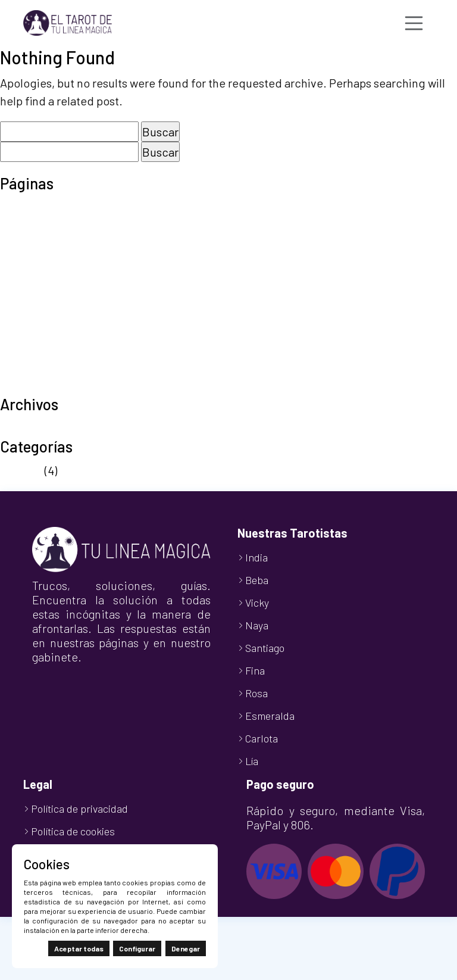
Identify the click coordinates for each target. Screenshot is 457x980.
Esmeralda (270, 716)
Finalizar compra (43, 243)
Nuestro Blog (34, 279)
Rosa (256, 693)
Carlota (262, 738)
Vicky (257, 603)
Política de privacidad (57, 314)
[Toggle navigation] (414, 23)
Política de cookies (49, 297)
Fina (255, 670)
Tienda (18, 368)
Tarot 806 (25, 332)
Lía (252, 761)
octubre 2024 (35, 428)
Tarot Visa (26, 350)
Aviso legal (28, 207)
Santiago (265, 648)
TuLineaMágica (39, 386)
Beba (257, 580)
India (256, 557)
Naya (257, 625)
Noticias (21, 470)
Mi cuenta (25, 261)
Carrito (18, 225)
